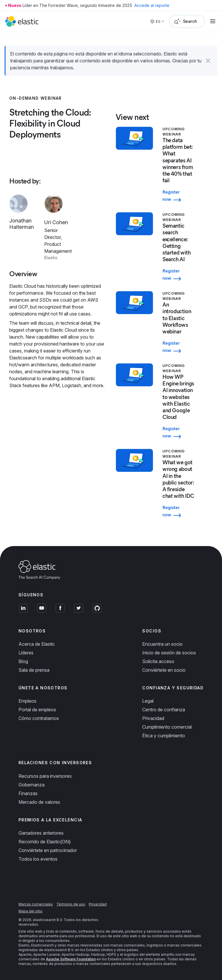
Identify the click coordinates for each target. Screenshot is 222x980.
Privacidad (153, 718)
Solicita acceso (158, 661)
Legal (148, 701)
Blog (23, 661)
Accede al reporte (152, 5)
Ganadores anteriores (41, 833)
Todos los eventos (38, 859)
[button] (208, 61)
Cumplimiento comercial (167, 727)
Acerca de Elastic (37, 644)
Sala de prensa (34, 670)
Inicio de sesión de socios (169, 653)
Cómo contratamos (39, 718)
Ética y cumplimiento (164, 736)
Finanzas (28, 793)
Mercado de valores (39, 802)
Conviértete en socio (164, 670)
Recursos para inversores (45, 776)
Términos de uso (71, 904)
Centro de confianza (164, 710)
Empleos (27, 701)
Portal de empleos (37, 710)
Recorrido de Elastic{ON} (45, 842)
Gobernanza (32, 785)
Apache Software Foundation (71, 959)
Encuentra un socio (162, 644)
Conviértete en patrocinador (48, 850)
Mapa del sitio (30, 911)
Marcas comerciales (36, 904)
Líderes (26, 653)
